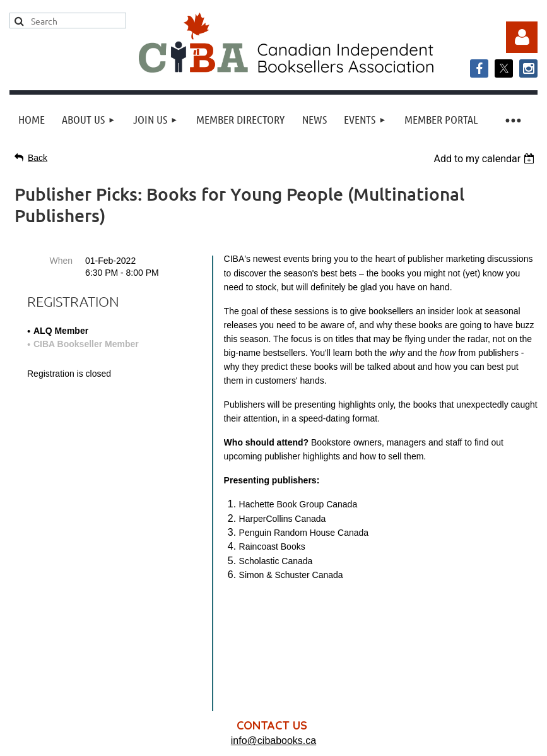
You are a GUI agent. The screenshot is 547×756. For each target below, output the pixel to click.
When (61, 261)
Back (38, 158)
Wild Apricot (409, 740)
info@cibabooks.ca (273, 626)
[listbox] (485, 159)
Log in (522, 37)
